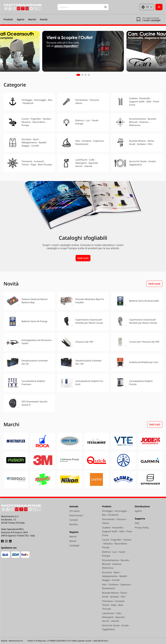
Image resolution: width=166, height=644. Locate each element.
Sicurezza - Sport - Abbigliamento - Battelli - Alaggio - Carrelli (115, 576)
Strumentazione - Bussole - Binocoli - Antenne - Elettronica (116, 564)
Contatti (74, 520)
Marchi (32, 20)
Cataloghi (74, 546)
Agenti (21, 20)
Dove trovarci (76, 516)
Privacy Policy (142, 528)
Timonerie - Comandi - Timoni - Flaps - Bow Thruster (114, 605)
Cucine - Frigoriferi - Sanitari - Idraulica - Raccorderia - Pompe (117, 544)
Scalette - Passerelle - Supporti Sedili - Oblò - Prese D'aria (117, 531)
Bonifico (74, 524)
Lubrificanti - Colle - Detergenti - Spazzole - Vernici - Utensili (114, 617)
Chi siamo (74, 511)
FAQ (137, 523)
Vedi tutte (154, 284)
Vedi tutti (83, 258)
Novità (44, 20)
